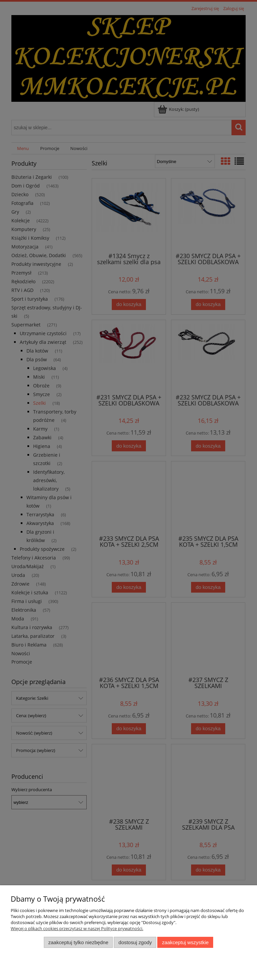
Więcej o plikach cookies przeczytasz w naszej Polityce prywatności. (77, 928)
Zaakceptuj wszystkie (185, 942)
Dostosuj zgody (135, 942)
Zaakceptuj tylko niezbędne (78, 942)
